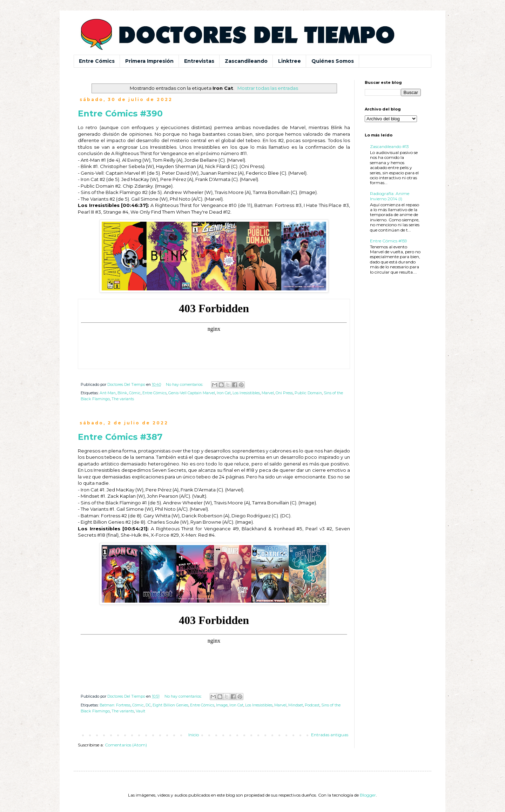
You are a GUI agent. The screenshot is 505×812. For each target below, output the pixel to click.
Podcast (312, 705)
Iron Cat (224, 393)
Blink (122, 393)
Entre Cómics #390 (120, 113)
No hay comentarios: (185, 385)
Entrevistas (199, 61)
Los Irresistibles (246, 393)
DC (148, 705)
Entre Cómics (97, 61)
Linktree (289, 61)
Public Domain (308, 393)
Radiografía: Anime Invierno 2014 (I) (390, 196)
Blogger (368, 795)
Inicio (194, 735)
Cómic (135, 393)
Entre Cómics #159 (389, 241)
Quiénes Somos (333, 61)
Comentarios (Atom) (126, 745)
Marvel (268, 393)
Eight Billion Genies (170, 705)
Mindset (296, 705)
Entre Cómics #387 (120, 437)
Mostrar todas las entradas (268, 88)
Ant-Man (108, 393)
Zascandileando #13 (389, 146)
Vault (140, 711)
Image (222, 705)
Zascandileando (246, 61)
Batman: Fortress (115, 705)
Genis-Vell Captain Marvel (192, 393)
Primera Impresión (149, 61)
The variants (123, 399)
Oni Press (284, 393)
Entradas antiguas (330, 735)
